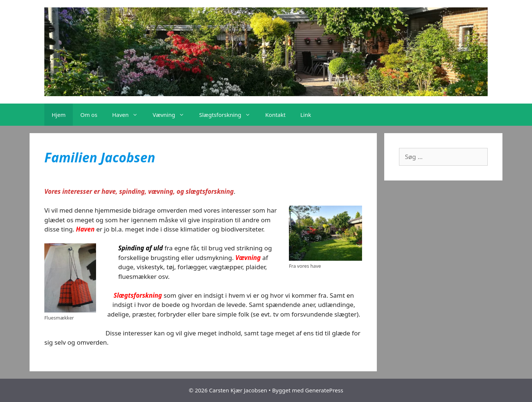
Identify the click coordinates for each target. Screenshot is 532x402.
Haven (129, 115)
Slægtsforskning (229, 115)
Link (306, 115)
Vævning (172, 115)
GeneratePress (324, 390)
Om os (89, 115)
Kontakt (275, 115)
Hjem (59, 115)
